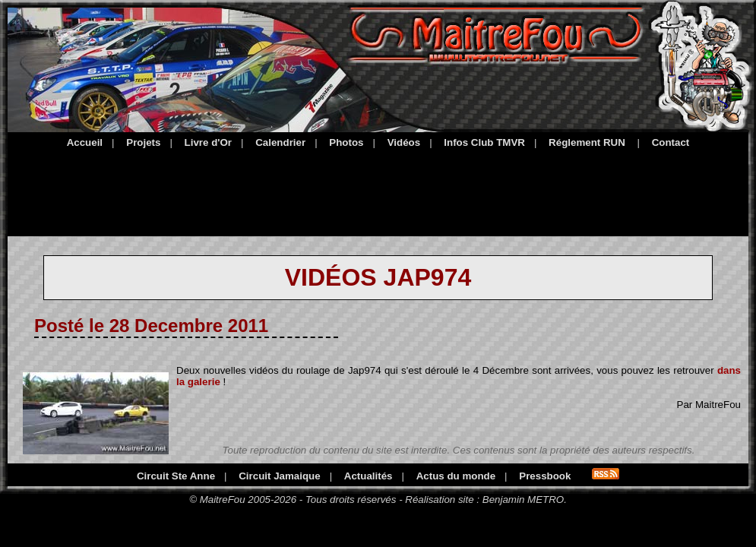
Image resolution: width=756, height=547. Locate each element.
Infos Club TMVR (484, 142)
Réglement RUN (587, 142)
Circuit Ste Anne (176, 476)
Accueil (85, 142)
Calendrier (280, 142)
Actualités (369, 476)
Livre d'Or (208, 142)
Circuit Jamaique (279, 476)
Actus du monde (456, 476)
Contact (671, 142)
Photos (346, 142)
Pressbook (545, 476)
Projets (143, 142)
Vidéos (404, 142)
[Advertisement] (378, 190)
